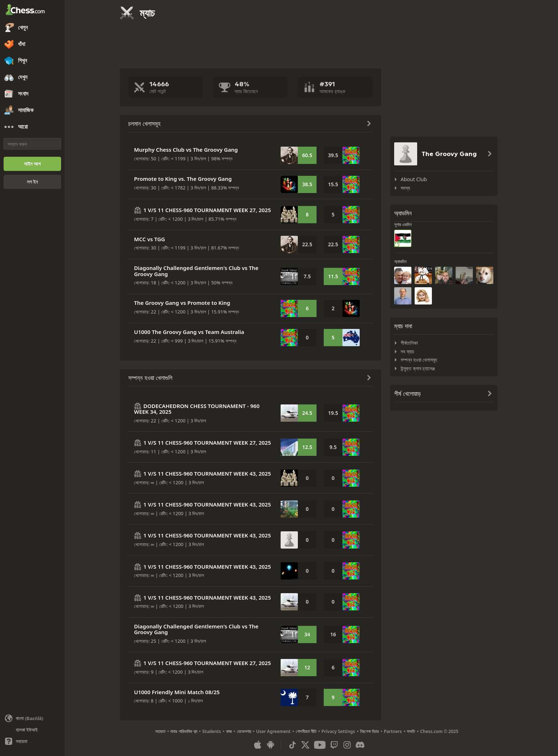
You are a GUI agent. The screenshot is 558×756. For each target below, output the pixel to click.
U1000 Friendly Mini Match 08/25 (177, 692)
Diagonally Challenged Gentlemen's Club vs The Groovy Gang (196, 271)
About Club (414, 179)
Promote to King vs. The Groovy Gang (183, 179)
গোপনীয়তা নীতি (306, 731)
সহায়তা (160, 731)
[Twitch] (334, 745)
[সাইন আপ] (32, 164)
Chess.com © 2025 (439, 731)
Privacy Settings (338, 731)
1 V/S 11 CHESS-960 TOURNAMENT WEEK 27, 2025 (207, 210)
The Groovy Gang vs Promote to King (182, 303)
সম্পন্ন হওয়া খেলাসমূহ (419, 360)
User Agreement (273, 731)
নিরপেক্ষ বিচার (369, 731)
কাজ (229, 731)
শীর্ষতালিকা (409, 343)
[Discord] (360, 745)
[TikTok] (292, 745)
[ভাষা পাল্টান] (32, 718)
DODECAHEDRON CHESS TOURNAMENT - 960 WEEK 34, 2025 (197, 409)
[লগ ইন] (32, 182)
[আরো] (32, 127)
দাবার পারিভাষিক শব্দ (184, 731)
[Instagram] (347, 745)
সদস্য (405, 188)
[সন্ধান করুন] (32, 144)
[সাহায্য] (32, 741)
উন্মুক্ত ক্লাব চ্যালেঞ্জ (418, 368)
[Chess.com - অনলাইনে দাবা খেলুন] (32, 10)
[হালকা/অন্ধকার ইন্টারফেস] (32, 730)
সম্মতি (411, 731)
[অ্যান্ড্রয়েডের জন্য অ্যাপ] (271, 745)
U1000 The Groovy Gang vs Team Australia (189, 332)
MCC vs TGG (149, 239)
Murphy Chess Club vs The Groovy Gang (186, 150)
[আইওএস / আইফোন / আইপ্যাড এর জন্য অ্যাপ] (258, 745)
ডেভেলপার (244, 731)
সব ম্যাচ (407, 351)
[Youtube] (320, 745)
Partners (393, 731)
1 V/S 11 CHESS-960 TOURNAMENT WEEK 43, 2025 (207, 473)
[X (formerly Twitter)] (305, 745)
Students (212, 731)
